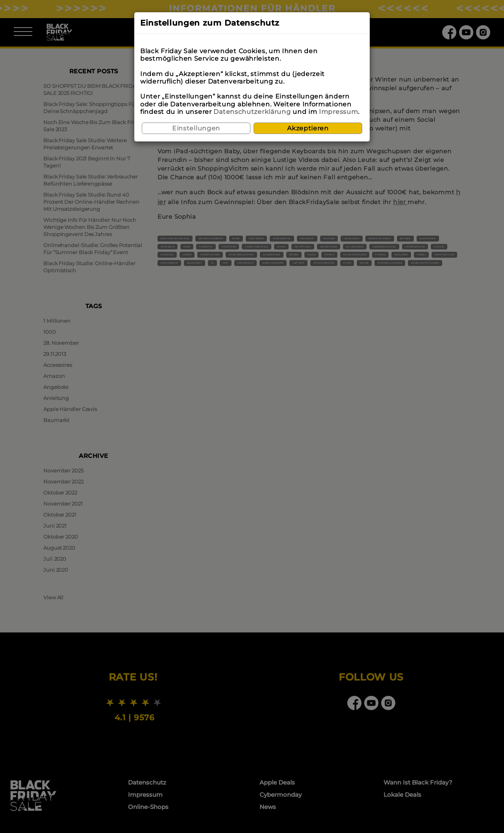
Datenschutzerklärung (252, 112)
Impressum (338, 112)
